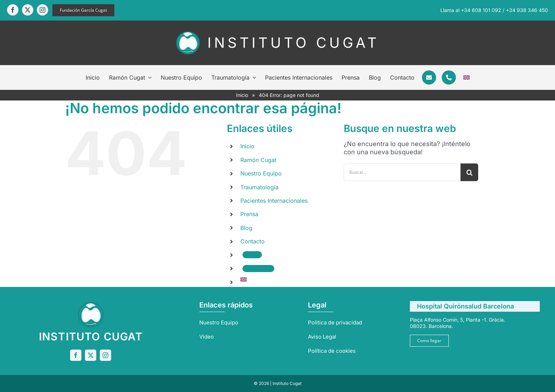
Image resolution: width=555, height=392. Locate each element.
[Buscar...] (402, 172)
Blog (246, 228)
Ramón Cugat (258, 160)
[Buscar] (469, 172)
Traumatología (259, 187)
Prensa (249, 214)
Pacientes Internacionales (274, 201)
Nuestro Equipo (261, 173)
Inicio (242, 95)
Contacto (253, 241)
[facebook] (13, 10)
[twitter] (28, 10)
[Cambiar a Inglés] (467, 77)
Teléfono (258, 269)
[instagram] (42, 10)
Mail (252, 255)
